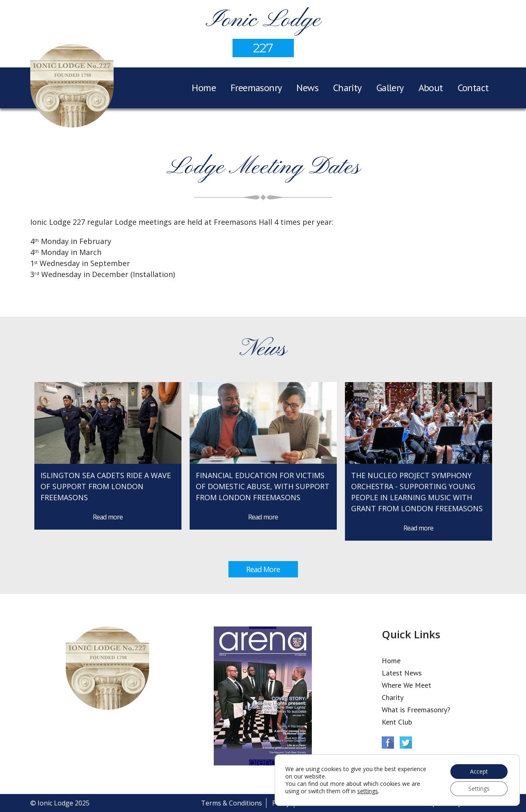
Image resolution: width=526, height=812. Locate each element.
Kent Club (397, 722)
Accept (479, 771)
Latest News (402, 673)
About (431, 88)
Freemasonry (256, 88)
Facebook (388, 743)
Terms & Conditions (232, 803)
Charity (347, 88)
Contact (473, 88)
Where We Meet (406, 685)
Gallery (390, 88)
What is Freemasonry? (416, 710)
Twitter (406, 743)
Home (204, 88)
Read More (263, 569)
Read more (108, 517)
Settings (479, 789)
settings (368, 791)
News (307, 88)
